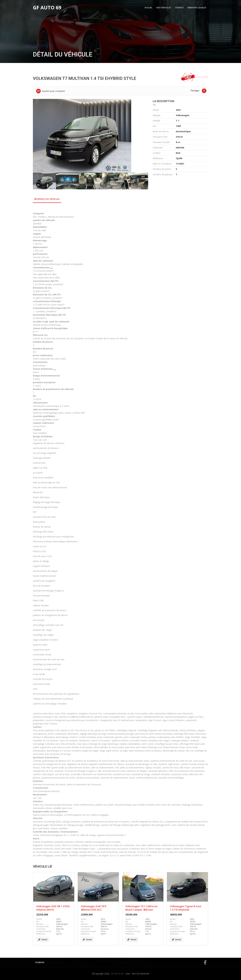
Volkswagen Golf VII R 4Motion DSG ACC (94, 908)
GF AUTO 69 (117, 974)
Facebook (121, 962)
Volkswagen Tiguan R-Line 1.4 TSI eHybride (186, 908)
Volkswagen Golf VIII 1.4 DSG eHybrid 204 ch (53, 908)
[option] (91, 136)
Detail (43, 939)
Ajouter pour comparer (51, 91)
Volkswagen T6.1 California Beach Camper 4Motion (141, 908)
